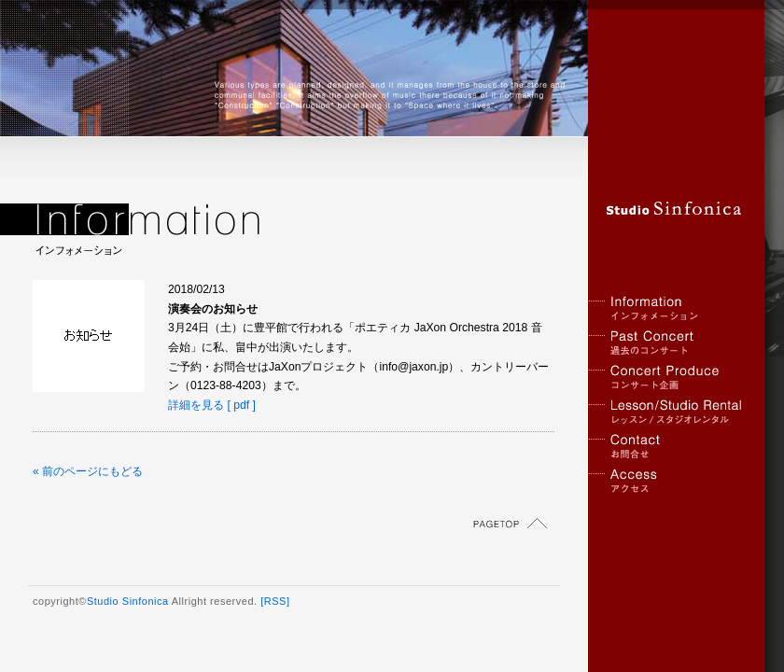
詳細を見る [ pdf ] (212, 405)
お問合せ (667, 447)
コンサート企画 (667, 378)
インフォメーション (667, 308)
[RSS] (275, 601)
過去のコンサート (667, 343)
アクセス (667, 481)
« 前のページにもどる (88, 471)
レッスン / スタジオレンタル (667, 412)
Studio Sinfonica (128, 601)
